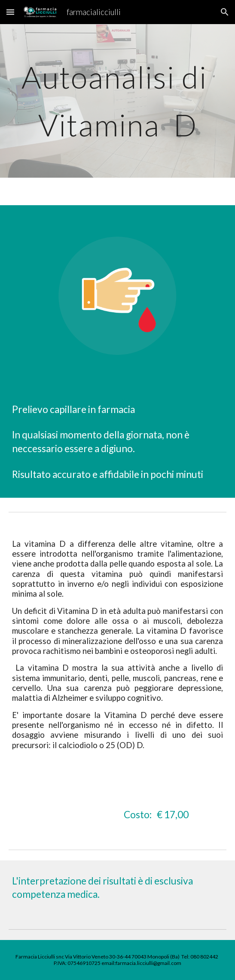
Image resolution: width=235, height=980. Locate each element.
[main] (117, 101)
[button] (10, 12)
